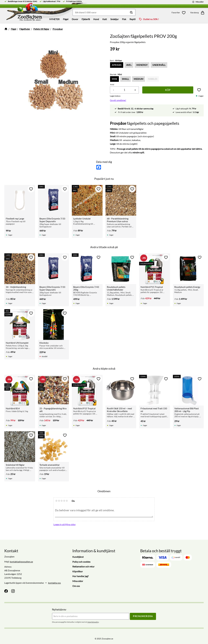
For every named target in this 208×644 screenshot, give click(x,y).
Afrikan (117, 65)
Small (126, 79)
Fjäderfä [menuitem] (86, 19)
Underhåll (159, 65)
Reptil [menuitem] (133, 19)
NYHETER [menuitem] (54, 19)
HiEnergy (142, 65)
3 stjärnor (62, 501)
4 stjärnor (64, 501)
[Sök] (131, 12)
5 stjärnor (67, 501)
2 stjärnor (59, 501)
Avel (129, 65)
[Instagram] (13, 591)
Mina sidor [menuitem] (78, 581)
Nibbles (153, 79)
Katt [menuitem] (105, 19)
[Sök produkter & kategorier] (104, 12)
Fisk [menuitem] (124, 19)
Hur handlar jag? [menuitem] (80, 576)
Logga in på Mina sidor (65, 524)
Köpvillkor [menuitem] (78, 571)
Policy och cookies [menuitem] (81, 562)
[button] (179, 13)
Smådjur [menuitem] (114, 19)
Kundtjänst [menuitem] (78, 557)
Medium (139, 79)
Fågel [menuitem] (66, 19)
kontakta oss (54, 583)
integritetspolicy (93, 622)
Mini (114, 79)
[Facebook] (6, 591)
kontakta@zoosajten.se (21, 562)
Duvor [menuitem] (75, 19)
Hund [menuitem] (96, 19)
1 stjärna (56, 501)
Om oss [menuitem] (76, 586)
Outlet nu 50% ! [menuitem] (151, 19)
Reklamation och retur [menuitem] (83, 566)
